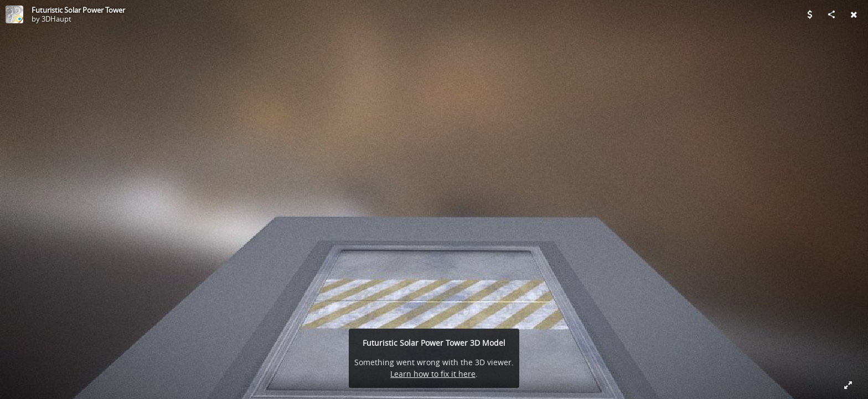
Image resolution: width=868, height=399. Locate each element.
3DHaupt (56, 19)
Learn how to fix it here (433, 374)
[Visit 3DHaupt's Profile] (14, 14)
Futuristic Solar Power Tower (78, 10)
